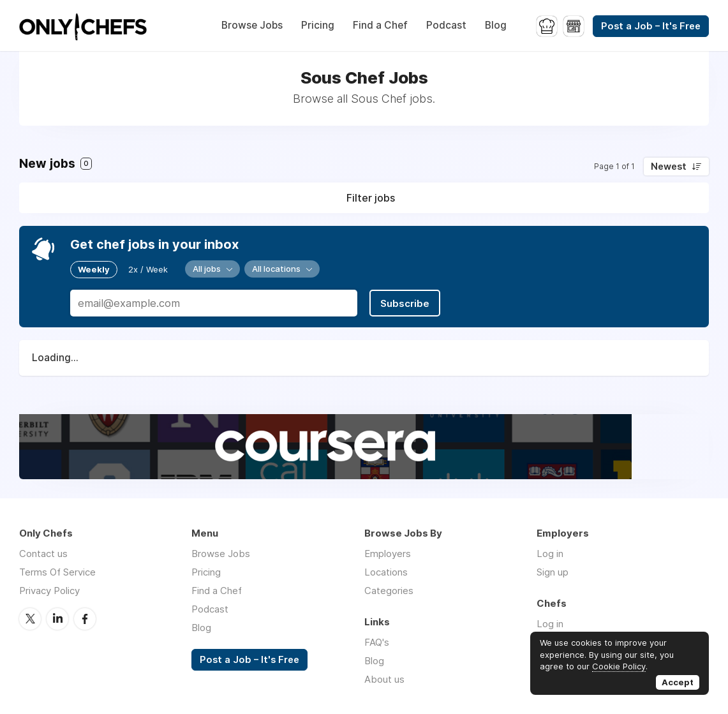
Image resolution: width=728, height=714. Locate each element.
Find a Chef (380, 25)
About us (384, 679)
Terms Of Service (57, 572)
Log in (550, 554)
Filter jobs (371, 198)
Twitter (30, 619)
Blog (496, 25)
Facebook (85, 619)
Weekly (94, 269)
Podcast (446, 25)
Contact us (43, 554)
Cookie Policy (619, 666)
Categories (389, 591)
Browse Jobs (252, 25)
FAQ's (377, 642)
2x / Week (148, 269)
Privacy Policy (49, 591)
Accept (678, 682)
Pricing (318, 25)
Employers (388, 554)
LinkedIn (57, 619)
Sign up (553, 572)
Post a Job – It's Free (651, 26)
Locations (386, 572)
